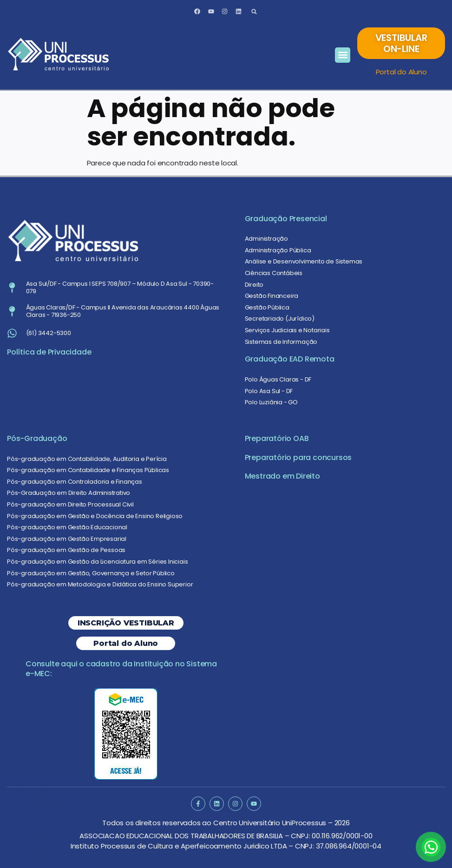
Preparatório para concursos (298, 457)
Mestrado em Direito (282, 476)
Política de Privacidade (49, 352)
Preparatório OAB (277, 438)
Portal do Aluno (401, 72)
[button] (254, 11)
